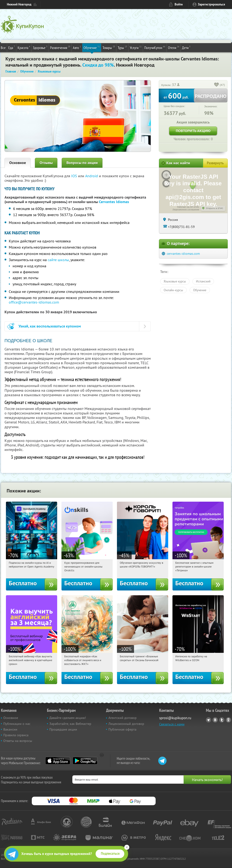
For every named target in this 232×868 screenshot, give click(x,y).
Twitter (222, 720)
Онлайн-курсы (173, 290)
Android (92, 176)
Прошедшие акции (63, 729)
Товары (109, 47)
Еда (12, 47)
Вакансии (10, 729)
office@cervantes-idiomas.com (34, 302)
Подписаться (110, 854)
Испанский (203, 281)
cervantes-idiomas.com (183, 254)
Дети (186, 47)
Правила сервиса (16, 735)
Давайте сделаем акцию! (68, 718)
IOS (75, 176)
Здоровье (40, 47)
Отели (174, 47)
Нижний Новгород (19, 4)
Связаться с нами (172, 724)
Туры (122, 47)
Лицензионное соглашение (186, 209)
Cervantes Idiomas (114, 202)
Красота (24, 47)
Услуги (136, 47)
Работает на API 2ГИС (188, 207)
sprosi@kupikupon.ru (175, 718)
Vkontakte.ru (215, 720)
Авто (77, 47)
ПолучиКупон (155, 47)
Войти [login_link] (179, 4)
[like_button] (217, 85)
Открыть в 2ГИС (215, 208)
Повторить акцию (193, 131)
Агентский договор (123, 718)
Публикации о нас (17, 724)
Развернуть (215, 163)
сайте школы (58, 260)
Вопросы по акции (82, 163)
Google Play (85, 761)
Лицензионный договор (126, 724)
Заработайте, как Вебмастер (70, 724)
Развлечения (60, 47)
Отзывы (46, 163)
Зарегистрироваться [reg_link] (211, 4)
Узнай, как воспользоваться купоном (50, 326)
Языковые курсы (175, 281)
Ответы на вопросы (18, 741)
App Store (58, 761)
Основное (18, 163)
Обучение (92, 47)
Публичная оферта (122, 729)
